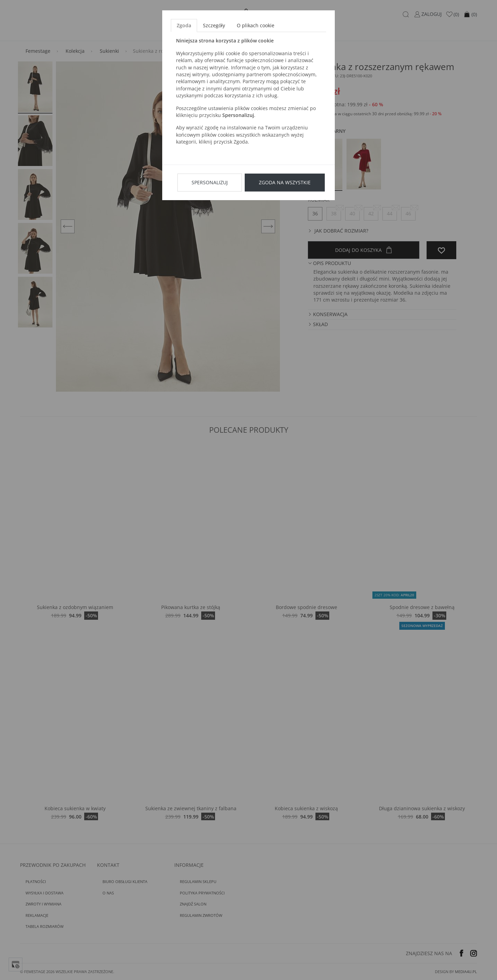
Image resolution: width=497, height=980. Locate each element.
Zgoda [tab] (184, 25)
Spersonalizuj (210, 182)
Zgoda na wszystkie (285, 182)
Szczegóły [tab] (214, 25)
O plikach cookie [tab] (256, 25)
